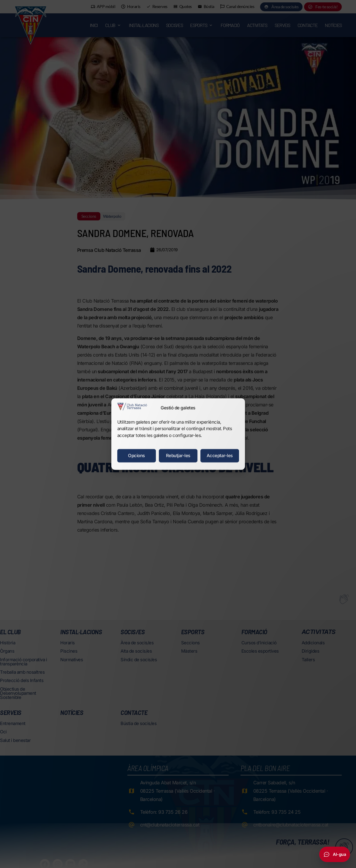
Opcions (136, 456)
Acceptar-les (220, 456)
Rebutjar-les (178, 456)
